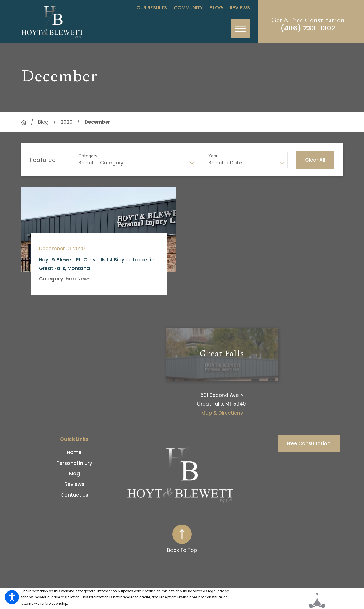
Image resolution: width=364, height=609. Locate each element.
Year (213, 156)
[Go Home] (26, 122)
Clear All (315, 160)
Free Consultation (309, 443)
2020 (67, 122)
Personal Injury (74, 463)
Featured (43, 160)
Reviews (240, 8)
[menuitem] (74, 452)
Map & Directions (222, 413)
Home (74, 452)
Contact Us (74, 495)
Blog (216, 8)
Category (88, 156)
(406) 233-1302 (308, 28)
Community (188, 8)
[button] (12, 597)
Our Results (152, 8)
